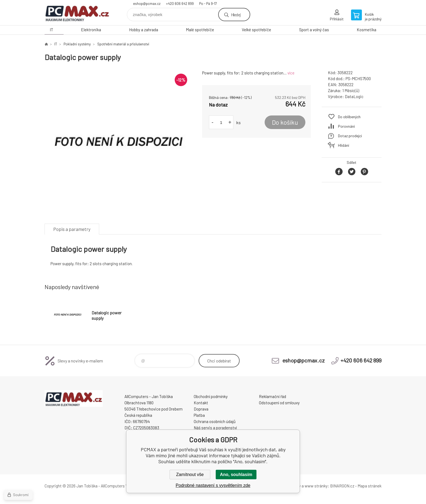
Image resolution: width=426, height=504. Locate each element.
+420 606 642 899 (180, 4)
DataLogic (354, 96)
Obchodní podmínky (211, 396)
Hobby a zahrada (144, 30)
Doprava (201, 409)
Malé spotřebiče (200, 30)
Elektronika (91, 30)
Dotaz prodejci (350, 136)
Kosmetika (367, 30)
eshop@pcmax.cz (147, 4)
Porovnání (346, 126)
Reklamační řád (272, 396)
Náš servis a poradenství (215, 428)
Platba (199, 415)
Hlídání (344, 145)
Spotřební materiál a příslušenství (123, 44)
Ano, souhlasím (236, 475)
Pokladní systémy (77, 44)
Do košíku (285, 122)
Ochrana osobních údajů (215, 421)
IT (51, 30)
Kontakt (201, 403)
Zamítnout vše (190, 475)
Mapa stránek (369, 486)
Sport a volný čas (314, 30)
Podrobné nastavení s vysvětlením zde (213, 485)
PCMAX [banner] (77, 13)
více (291, 73)
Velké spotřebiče (256, 30)
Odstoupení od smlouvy (279, 403)
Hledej (236, 15)
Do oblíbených (349, 117)
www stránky (316, 486)
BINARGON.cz (342, 486)
